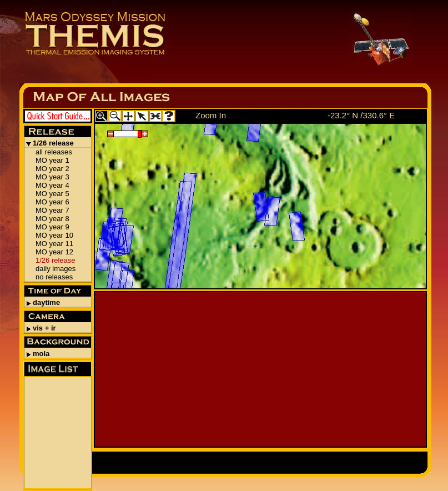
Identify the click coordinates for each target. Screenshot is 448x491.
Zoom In (211, 115)
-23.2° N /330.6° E (361, 115)
